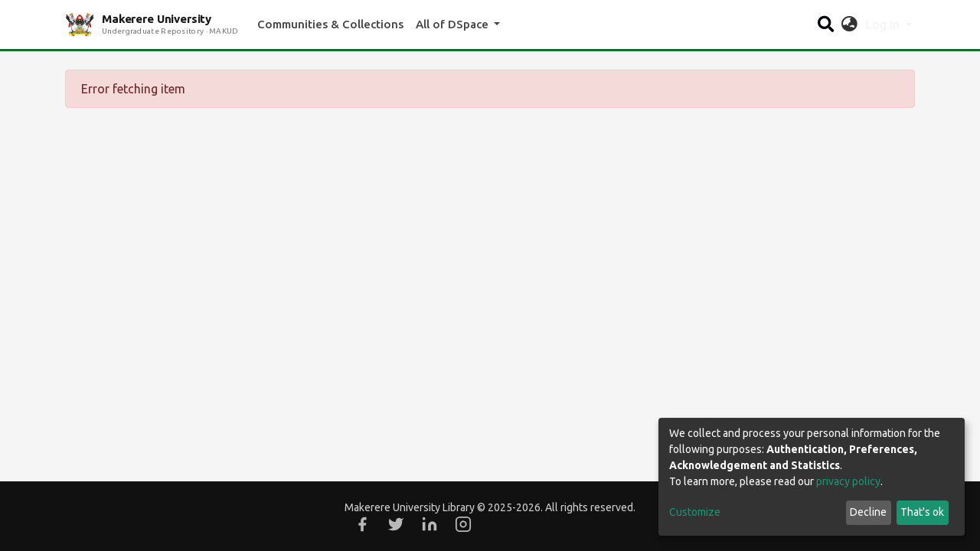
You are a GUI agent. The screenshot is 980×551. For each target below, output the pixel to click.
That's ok (922, 512)
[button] (849, 24)
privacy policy (848, 481)
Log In (884, 24)
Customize (695, 512)
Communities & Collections (330, 24)
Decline (868, 512)
